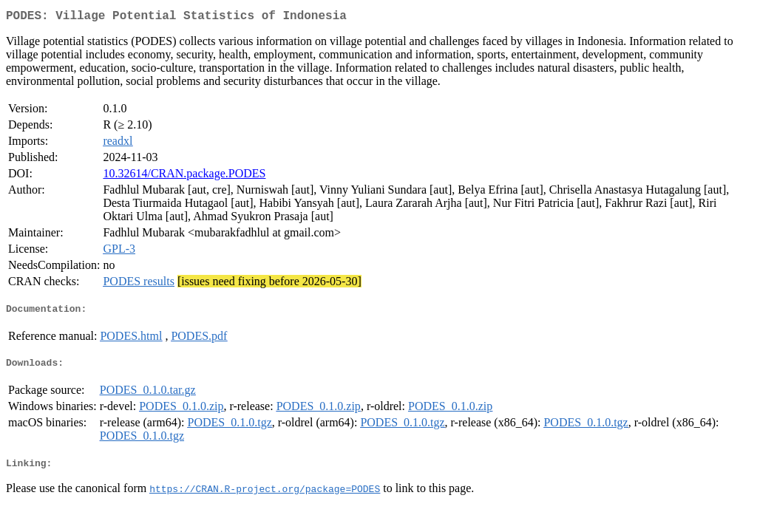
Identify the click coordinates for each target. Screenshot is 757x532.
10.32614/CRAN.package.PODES (184, 176)
